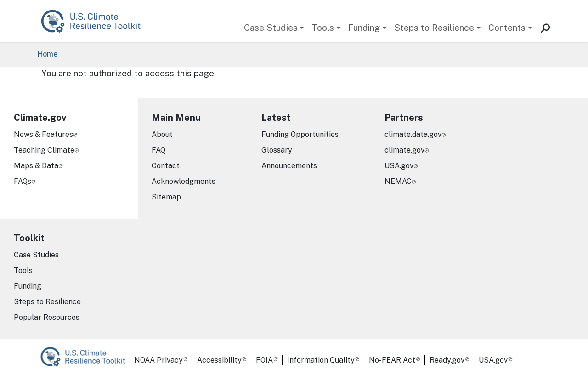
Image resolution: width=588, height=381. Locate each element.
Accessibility (219, 360)
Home (48, 54)
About (162, 134)
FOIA (264, 360)
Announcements (289, 166)
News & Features (43, 134)
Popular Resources (47, 317)
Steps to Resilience (434, 28)
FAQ (158, 150)
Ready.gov (447, 360)
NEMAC (398, 181)
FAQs (23, 181)
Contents (507, 28)
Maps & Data (36, 166)
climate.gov (404, 150)
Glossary (277, 150)
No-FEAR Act (392, 360)
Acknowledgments (184, 181)
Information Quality (321, 360)
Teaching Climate (44, 150)
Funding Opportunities (300, 134)
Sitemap (166, 197)
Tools (323, 28)
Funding (364, 28)
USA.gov (399, 166)
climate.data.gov (413, 134)
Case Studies (271, 28)
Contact (166, 166)
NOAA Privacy (158, 360)
